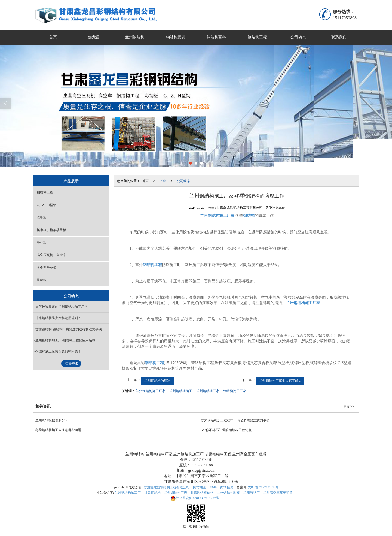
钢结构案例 (176, 37)
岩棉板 (42, 280)
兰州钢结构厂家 (208, 391)
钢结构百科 (216, 37)
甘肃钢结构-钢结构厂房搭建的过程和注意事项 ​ (69, 329)
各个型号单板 (47, 268)
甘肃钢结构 (152, 493)
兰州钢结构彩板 (228, 493)
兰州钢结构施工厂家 (151, 391)
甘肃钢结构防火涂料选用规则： (58, 318)
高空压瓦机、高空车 (51, 255)
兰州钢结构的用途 (157, 381)
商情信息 (227, 487)
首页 (53, 37)
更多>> (349, 407)
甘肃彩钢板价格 (202, 493)
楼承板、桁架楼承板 (51, 230)
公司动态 (298, 37)
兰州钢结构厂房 (176, 493)
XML (213, 487)
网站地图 (200, 487)
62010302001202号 (195, 498)
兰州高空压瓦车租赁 (278, 493)
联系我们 (339, 37)
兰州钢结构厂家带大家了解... (280, 381)
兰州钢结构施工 (181, 391)
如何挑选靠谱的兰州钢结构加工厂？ (65, 307)
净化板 (42, 243)
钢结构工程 (257, 37)
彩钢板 (42, 217)
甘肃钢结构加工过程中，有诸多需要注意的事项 (235, 420)
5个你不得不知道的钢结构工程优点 (226, 430)
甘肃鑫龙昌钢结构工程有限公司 (167, 487)
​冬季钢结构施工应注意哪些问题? (59, 430)
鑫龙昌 (94, 37)
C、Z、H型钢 (47, 205)
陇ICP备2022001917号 (263, 487)
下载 (163, 181)
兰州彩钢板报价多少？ (52, 420)
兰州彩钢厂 (252, 493)
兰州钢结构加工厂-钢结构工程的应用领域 (65, 340)
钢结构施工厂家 (235, 391)
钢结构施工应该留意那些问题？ (58, 352)
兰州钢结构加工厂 (128, 493)
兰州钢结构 (135, 37)
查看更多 (72, 364)
